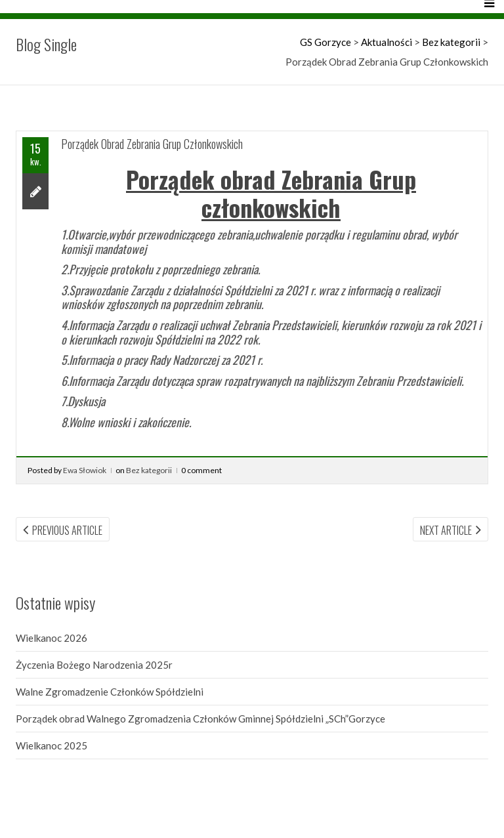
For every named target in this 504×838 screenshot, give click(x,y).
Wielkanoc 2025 (52, 745)
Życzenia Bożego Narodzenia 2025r (94, 665)
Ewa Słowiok (85, 470)
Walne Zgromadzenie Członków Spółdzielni (110, 692)
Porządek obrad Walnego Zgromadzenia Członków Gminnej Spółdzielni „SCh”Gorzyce (200, 719)
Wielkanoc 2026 (52, 638)
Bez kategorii (149, 470)
